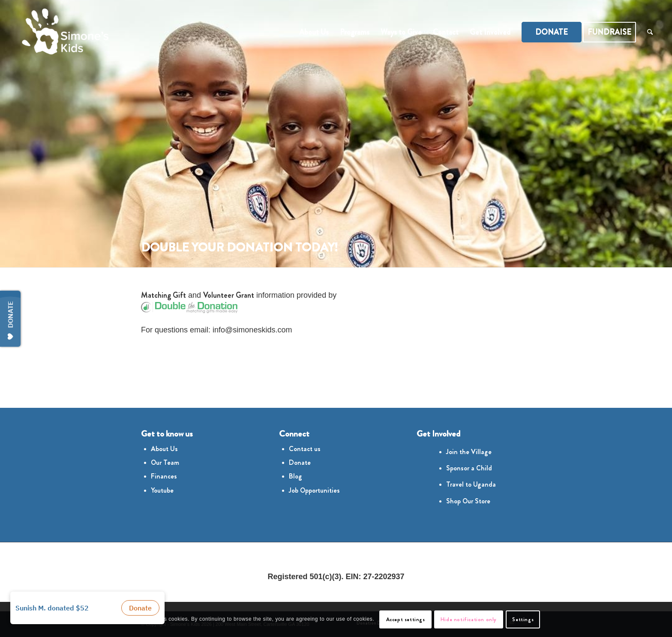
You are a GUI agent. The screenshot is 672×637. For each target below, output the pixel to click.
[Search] (650, 32)
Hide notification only (469, 619)
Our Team (165, 462)
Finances (164, 476)
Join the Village (469, 452)
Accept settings (406, 619)
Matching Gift (163, 295)
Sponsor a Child (469, 468)
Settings (523, 619)
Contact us (305, 449)
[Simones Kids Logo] (63, 32)
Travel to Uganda (471, 484)
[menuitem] (314, 32)
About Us (164, 449)
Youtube (162, 490)
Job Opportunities (314, 490)
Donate (300, 462)
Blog (295, 476)
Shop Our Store (468, 501)
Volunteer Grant (229, 295)
